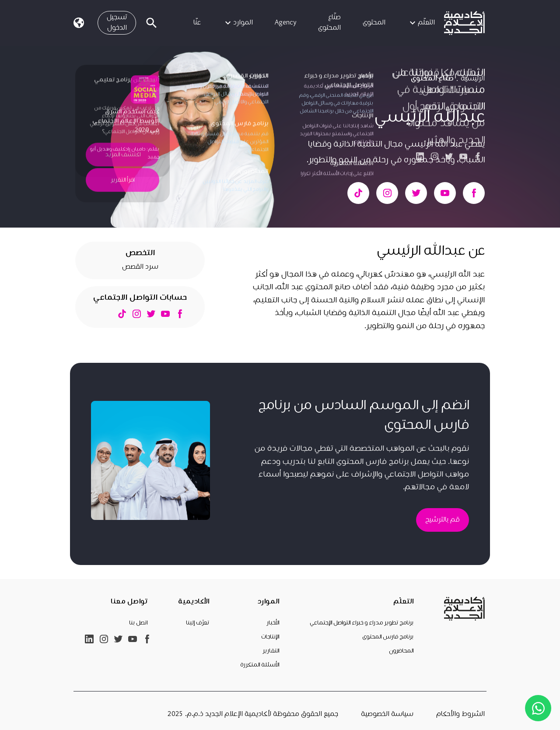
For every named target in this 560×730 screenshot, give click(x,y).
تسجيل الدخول (117, 23)
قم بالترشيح (443, 520)
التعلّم (421, 23)
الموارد (238, 23)
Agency (285, 23)
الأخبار (273, 623)
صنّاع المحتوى (329, 23)
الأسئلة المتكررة (260, 665)
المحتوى (374, 23)
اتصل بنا (138, 623)
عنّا (197, 23)
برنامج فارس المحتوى (388, 637)
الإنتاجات (270, 637)
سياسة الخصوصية (387, 714)
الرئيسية (473, 79)
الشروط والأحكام (460, 714)
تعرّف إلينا (198, 623)
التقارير (271, 651)
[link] (464, 23)
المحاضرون (401, 651)
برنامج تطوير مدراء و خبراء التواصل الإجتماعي (362, 623)
